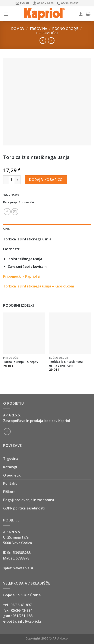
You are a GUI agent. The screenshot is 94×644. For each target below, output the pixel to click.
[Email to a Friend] (15, 212)
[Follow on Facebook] (7, 432)
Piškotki (10, 492)
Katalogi (10, 467)
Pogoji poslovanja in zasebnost (29, 500)
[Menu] (6, 14)
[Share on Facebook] (7, 212)
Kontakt (10, 483)
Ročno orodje (65, 29)
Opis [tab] (7, 229)
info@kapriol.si (30, 621)
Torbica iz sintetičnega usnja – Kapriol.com (39, 286)
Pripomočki (47, 33)
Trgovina (38, 29)
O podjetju (12, 475)
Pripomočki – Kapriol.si (22, 276)
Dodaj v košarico (46, 180)
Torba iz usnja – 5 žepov (21, 362)
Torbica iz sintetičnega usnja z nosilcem (66, 363)
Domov (18, 29)
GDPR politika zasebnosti (24, 508)
